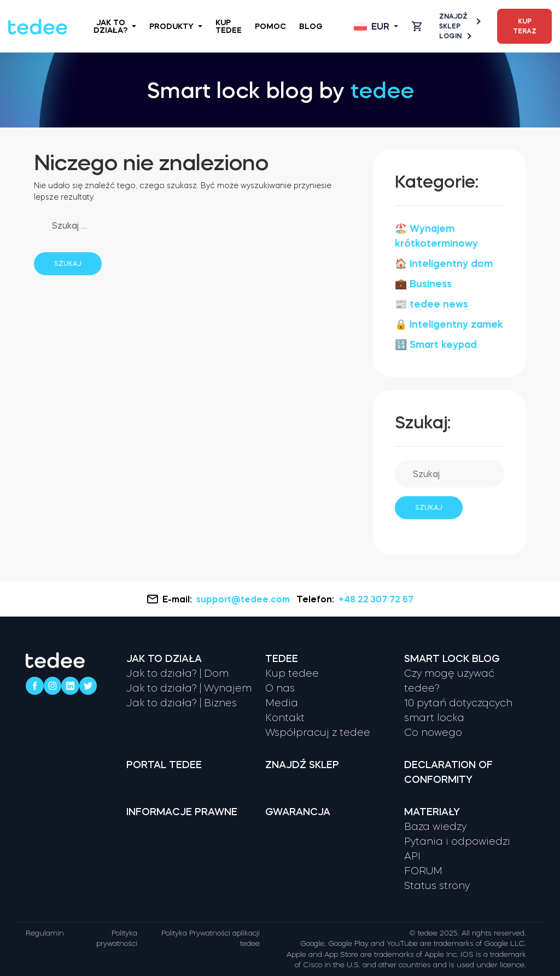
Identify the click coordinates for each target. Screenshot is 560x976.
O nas (280, 688)
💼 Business (423, 284)
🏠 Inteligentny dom (444, 264)
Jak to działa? (115, 26)
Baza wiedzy (435, 827)
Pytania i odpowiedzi (457, 841)
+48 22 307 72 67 (376, 599)
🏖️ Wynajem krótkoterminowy (436, 236)
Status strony (437, 886)
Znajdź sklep (459, 21)
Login (455, 36)
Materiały (432, 812)
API (412, 856)
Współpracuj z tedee (318, 733)
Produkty (176, 26)
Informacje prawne (182, 812)
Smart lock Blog (452, 659)
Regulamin (45, 933)
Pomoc (270, 26)
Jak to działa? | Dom (177, 673)
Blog (311, 26)
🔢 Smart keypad (436, 345)
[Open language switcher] (376, 26)
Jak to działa (164, 659)
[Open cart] (417, 26)
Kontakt (285, 718)
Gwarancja (298, 812)
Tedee (282, 659)
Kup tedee (229, 26)
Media (282, 703)
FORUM (423, 871)
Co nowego (433, 733)
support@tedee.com (244, 599)
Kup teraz (525, 26)
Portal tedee (164, 765)
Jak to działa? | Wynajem (189, 688)
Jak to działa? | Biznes (182, 703)
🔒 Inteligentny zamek (449, 324)
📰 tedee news (431, 304)
